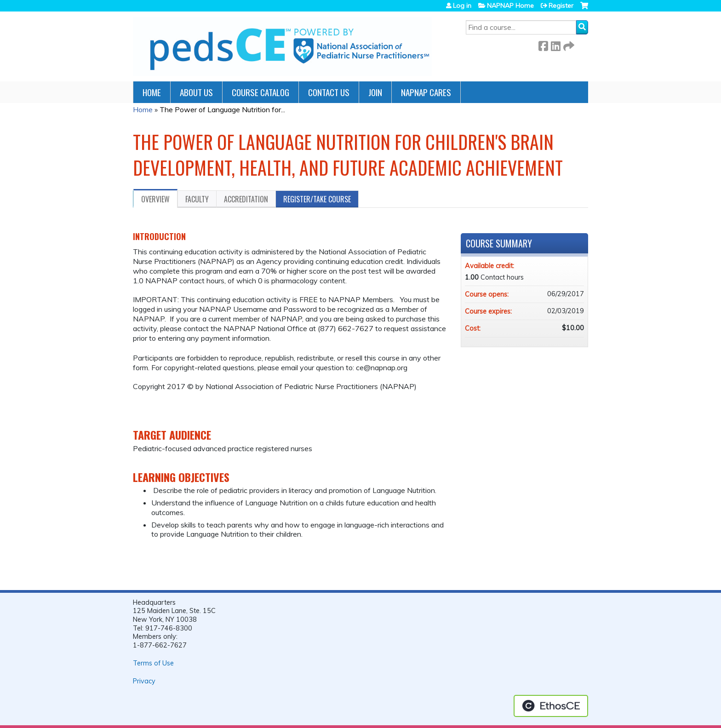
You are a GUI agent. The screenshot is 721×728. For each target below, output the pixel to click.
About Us (196, 92)
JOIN (375, 92)
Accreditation (246, 199)
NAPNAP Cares (426, 92)
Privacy (144, 681)
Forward (568, 44)
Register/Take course (317, 199)
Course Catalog (260, 92)
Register (561, 6)
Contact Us (329, 92)
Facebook (543, 44)
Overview (155, 199)
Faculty (197, 199)
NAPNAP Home (510, 6)
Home (152, 92)
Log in (462, 6)
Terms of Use (153, 663)
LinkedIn (555, 44)
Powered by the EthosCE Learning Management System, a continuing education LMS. (551, 706)
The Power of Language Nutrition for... (222, 109)
